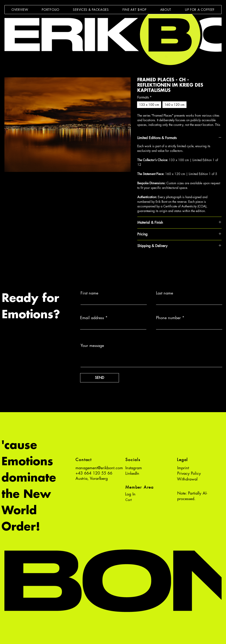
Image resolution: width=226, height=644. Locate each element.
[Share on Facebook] (140, 261)
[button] (50, 10)
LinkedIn (132, 473)
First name (89, 293)
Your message (92, 345)
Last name (165, 293)
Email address (92, 318)
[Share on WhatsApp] (157, 261)
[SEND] (100, 378)
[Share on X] (165, 261)
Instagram (134, 468)
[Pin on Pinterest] (149, 261)
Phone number (168, 318)
